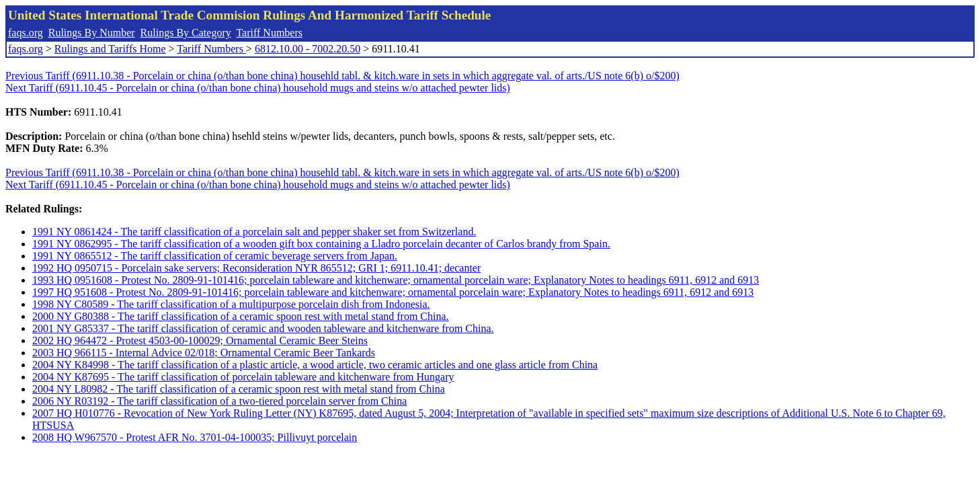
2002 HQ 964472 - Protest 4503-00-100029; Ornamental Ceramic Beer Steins (200, 340)
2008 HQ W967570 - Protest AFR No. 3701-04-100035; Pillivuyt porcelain (195, 437)
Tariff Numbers (269, 33)
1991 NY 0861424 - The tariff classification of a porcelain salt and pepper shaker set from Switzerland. (254, 232)
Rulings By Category (186, 33)
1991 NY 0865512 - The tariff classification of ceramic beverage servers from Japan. (215, 256)
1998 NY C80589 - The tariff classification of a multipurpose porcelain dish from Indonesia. (231, 304)
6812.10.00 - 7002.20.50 (308, 49)
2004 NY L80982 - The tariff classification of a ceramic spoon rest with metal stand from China (239, 389)
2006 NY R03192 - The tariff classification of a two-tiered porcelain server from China (219, 401)
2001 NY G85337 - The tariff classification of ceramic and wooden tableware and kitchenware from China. (263, 328)
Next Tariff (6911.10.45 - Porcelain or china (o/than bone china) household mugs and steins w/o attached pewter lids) (258, 88)
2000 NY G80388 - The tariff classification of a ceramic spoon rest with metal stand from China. (241, 316)
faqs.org (26, 33)
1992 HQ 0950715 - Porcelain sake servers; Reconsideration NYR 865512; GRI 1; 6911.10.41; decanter (256, 268)
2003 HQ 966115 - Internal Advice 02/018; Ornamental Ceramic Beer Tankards (204, 353)
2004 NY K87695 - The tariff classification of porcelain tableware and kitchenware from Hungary (243, 377)
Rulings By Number (92, 33)
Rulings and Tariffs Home (110, 49)
